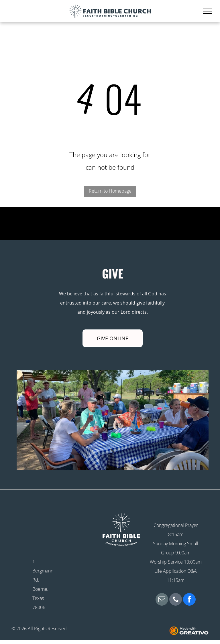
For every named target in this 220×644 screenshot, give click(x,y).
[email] (162, 600)
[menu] (207, 11)
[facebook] (189, 600)
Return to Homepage (110, 191)
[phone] (176, 600)
